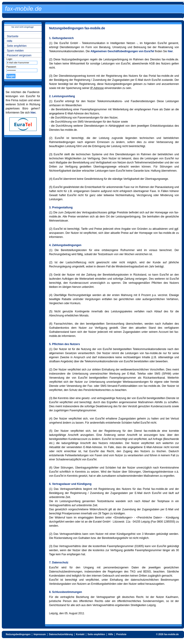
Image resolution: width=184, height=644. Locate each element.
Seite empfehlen (17, 46)
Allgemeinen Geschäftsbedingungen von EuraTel (122, 51)
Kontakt (80, 634)
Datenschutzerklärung (61, 634)
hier (170, 51)
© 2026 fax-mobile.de (167, 634)
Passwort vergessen (19, 55)
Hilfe (10, 41)
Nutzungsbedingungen (18, 634)
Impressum (40, 634)
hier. (33, 113)
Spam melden (15, 51)
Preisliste (121, 634)
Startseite (13, 36)
